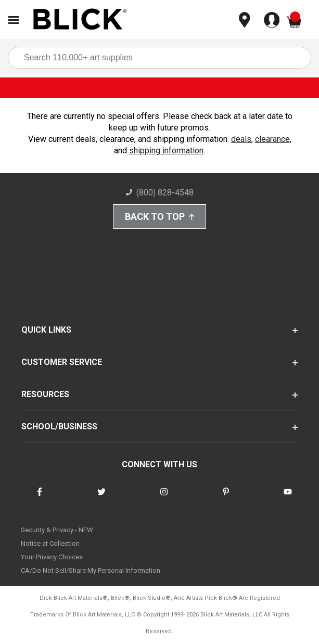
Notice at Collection (50, 543)
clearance (272, 139)
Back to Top (160, 216)
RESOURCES (45, 394)
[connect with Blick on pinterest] (226, 498)
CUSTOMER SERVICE (62, 362)
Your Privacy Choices (52, 557)
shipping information (166, 150)
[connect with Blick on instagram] (164, 498)
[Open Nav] (14, 20)
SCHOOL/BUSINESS (59, 426)
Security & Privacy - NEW (57, 530)
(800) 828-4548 (160, 193)
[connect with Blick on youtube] (288, 498)
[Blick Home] (80, 20)
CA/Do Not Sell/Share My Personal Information (91, 570)
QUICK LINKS (46, 330)
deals (241, 139)
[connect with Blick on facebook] (40, 498)
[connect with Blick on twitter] (101, 498)
